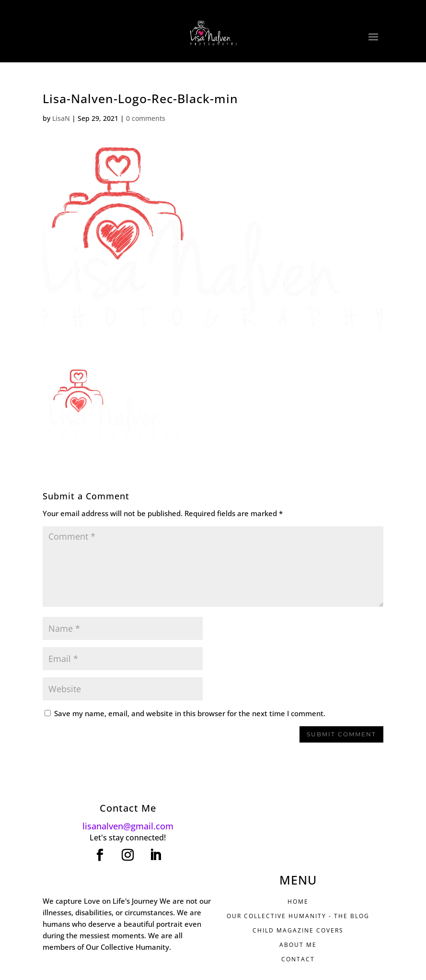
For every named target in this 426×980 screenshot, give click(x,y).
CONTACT (298, 959)
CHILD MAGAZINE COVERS (298, 930)
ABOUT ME (298, 945)
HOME (298, 902)
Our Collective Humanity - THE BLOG (298, 916)
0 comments (146, 118)
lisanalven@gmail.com (128, 826)
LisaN (61, 118)
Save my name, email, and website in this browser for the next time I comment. (190, 713)
